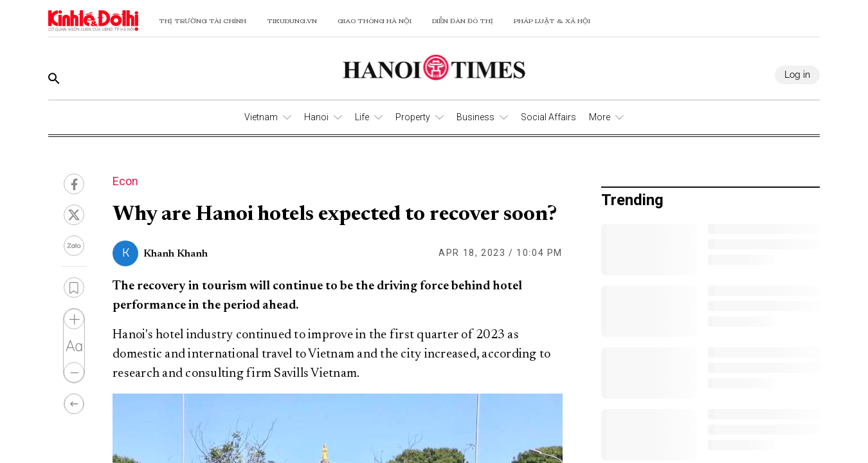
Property (413, 117)
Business (475, 117)
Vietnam (261, 117)
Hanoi (316, 117)
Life (362, 117)
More (600, 117)
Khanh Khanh (176, 254)
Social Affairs (548, 117)
